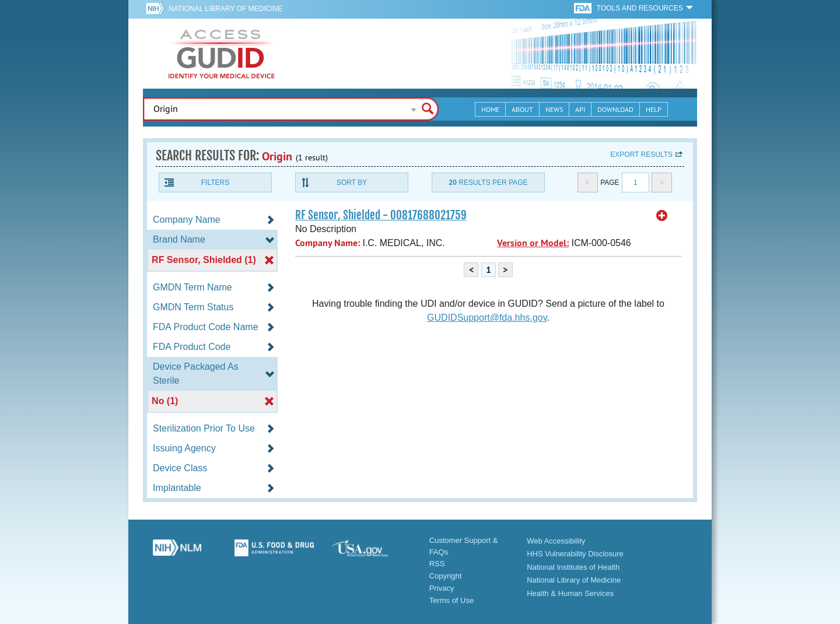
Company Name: (328, 243)
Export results (641, 155)
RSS (437, 564)
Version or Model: (533, 243)
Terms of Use (452, 600)
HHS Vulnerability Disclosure (575, 554)
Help (654, 109)
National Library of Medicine (225, 9)
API (580, 109)
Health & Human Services (570, 593)
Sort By (352, 183)
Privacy (442, 588)
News (554, 109)
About (522, 109)
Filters (215, 183)
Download (615, 109)
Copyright (446, 576)
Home (490, 109)
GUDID (222, 54)
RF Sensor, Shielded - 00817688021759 (381, 215)
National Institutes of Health (573, 567)
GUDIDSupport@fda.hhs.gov (487, 318)
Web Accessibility (556, 541)
